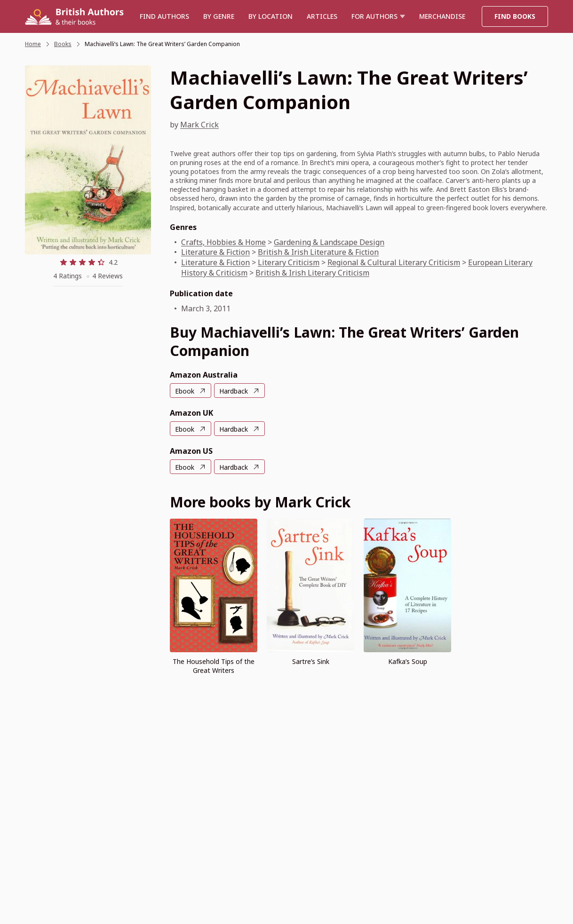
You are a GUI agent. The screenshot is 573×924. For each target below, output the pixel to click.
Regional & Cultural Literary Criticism (394, 262)
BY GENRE (219, 16)
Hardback (234, 391)
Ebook (185, 391)
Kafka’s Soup (408, 661)
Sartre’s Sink (311, 661)
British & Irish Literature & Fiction (318, 252)
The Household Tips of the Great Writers (214, 666)
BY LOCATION (271, 16)
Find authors (164, 16)
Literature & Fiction (215, 252)
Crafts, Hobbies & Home (223, 242)
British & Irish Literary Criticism (312, 273)
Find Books (515, 16)
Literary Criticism (289, 262)
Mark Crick (199, 125)
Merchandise (442, 16)
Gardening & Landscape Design (329, 242)
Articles (322, 16)
